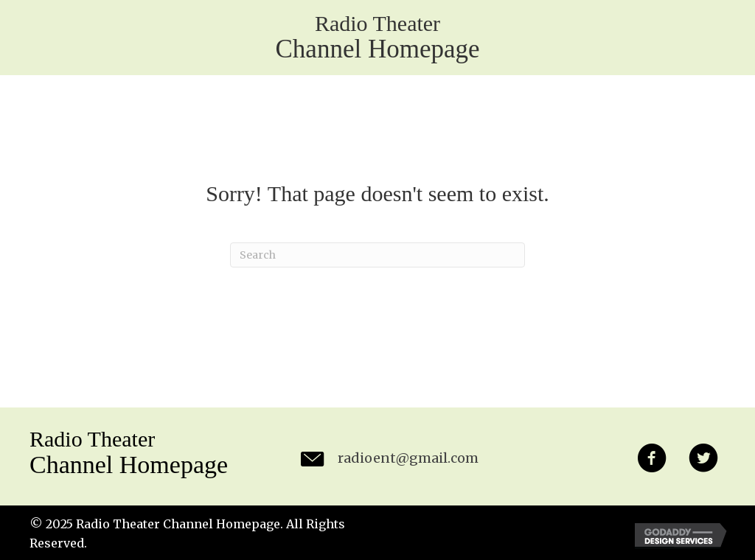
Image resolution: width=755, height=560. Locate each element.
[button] (652, 461)
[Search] (377, 255)
